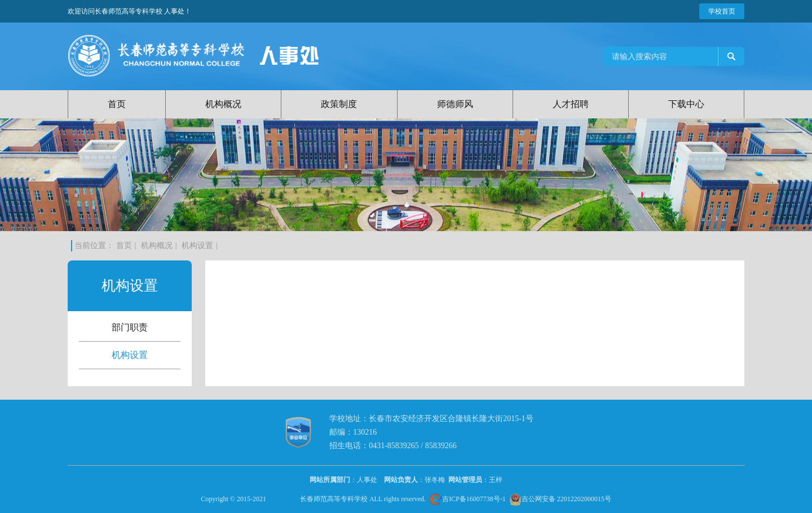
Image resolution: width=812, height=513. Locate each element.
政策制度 (339, 104)
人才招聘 (571, 104)
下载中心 (686, 104)
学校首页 (722, 11)
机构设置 (197, 246)
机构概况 (223, 104)
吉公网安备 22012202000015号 (560, 499)
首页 (117, 104)
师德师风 (455, 104)
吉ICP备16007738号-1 (467, 499)
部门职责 (130, 327)
